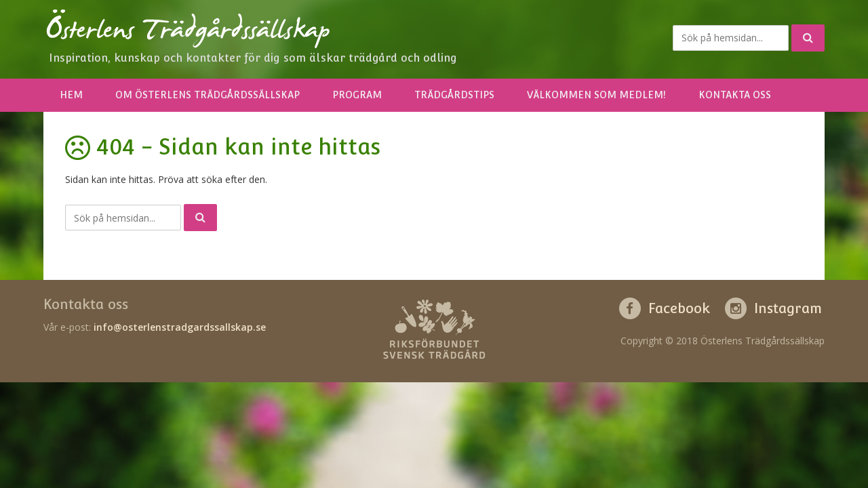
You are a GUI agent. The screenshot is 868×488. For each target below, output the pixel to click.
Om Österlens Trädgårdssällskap (208, 95)
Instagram (788, 308)
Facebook (679, 308)
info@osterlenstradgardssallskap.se (180, 327)
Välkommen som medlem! (596, 95)
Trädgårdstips (454, 95)
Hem (71, 95)
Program (357, 95)
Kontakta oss (735, 95)
